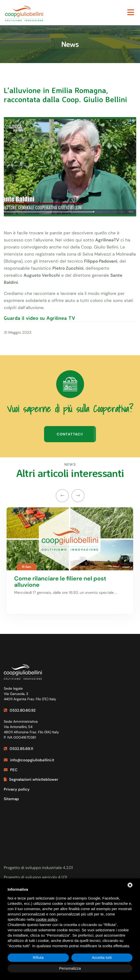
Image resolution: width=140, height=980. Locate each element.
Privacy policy (17, 789)
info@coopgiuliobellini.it (29, 760)
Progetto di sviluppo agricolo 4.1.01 (35, 877)
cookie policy (47, 919)
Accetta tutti (102, 957)
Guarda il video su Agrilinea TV (39, 318)
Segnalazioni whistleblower (31, 779)
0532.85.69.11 (18, 749)
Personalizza (70, 968)
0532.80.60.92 (20, 710)
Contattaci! (70, 434)
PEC (11, 770)
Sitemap (11, 799)
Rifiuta (38, 957)
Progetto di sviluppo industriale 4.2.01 (38, 868)
